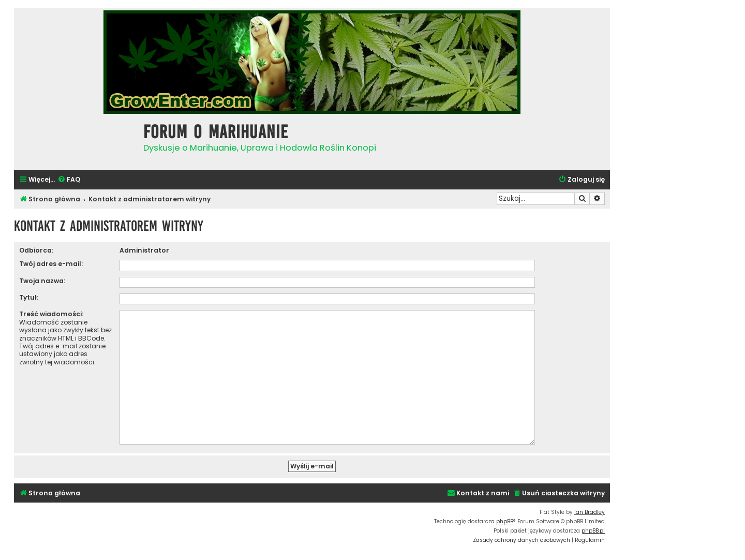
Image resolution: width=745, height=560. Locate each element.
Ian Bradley (590, 508)
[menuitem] (69, 180)
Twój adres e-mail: (51, 264)
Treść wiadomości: (51, 314)
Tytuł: (29, 297)
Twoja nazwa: (42, 281)
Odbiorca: (36, 250)
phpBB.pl (593, 527)
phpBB (505, 517)
